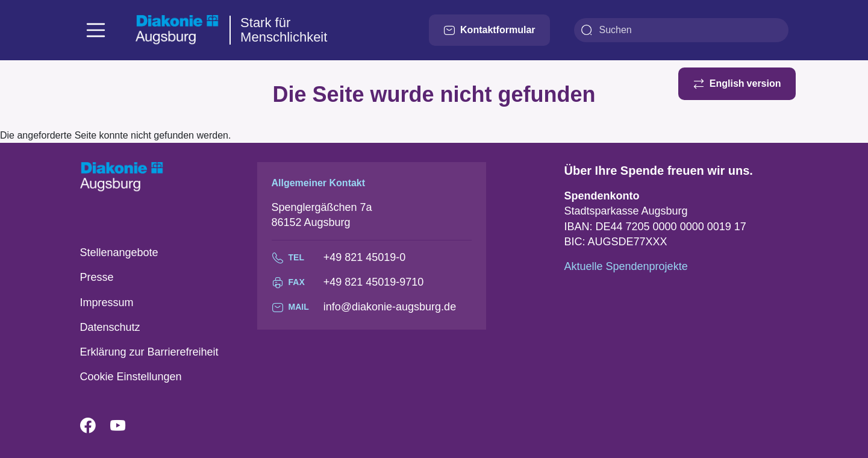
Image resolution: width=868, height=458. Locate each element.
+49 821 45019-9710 (374, 282)
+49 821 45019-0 (365, 257)
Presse (97, 277)
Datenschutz (110, 327)
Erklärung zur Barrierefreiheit (149, 352)
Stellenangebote (119, 253)
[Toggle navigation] (96, 30)
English (727, 83)
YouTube (125, 426)
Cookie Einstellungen (131, 377)
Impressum (107, 303)
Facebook (95, 426)
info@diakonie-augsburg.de (390, 307)
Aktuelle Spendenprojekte (626, 266)
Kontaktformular (489, 30)
